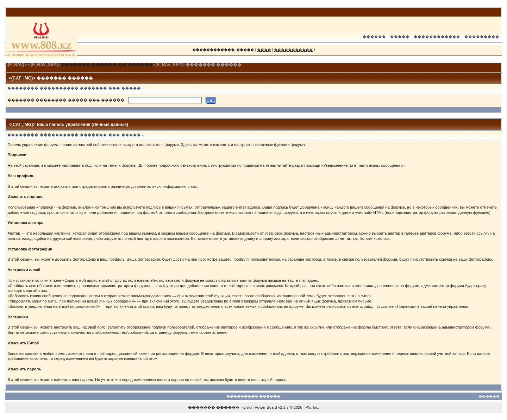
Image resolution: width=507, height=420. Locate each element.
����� (400, 37)
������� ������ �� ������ (107, 65)
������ (374, 37)
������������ (437, 37)
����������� (293, 50)
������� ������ (214, 407)
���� (264, 50)
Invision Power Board (259, 407)
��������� (482, 37)
